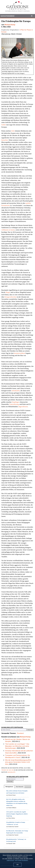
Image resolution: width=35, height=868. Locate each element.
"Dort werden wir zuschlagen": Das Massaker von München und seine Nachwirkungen (17, 746)
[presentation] (9, 787)
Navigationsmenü (8, 16)
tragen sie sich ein (8, 770)
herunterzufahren (20, 353)
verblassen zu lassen (8, 230)
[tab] (9, 787)
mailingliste (12, 772)
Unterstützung (14, 404)
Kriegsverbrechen (11, 297)
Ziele (13, 131)
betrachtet (5, 140)
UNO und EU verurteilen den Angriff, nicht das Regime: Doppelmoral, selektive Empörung (17, 814)
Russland (20, 733)
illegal (8, 292)
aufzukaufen (16, 391)
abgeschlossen (23, 407)
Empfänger (16, 402)
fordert (4, 125)
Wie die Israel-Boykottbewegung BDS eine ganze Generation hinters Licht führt (18, 762)
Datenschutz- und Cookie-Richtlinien (17, 860)
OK (17, 865)
